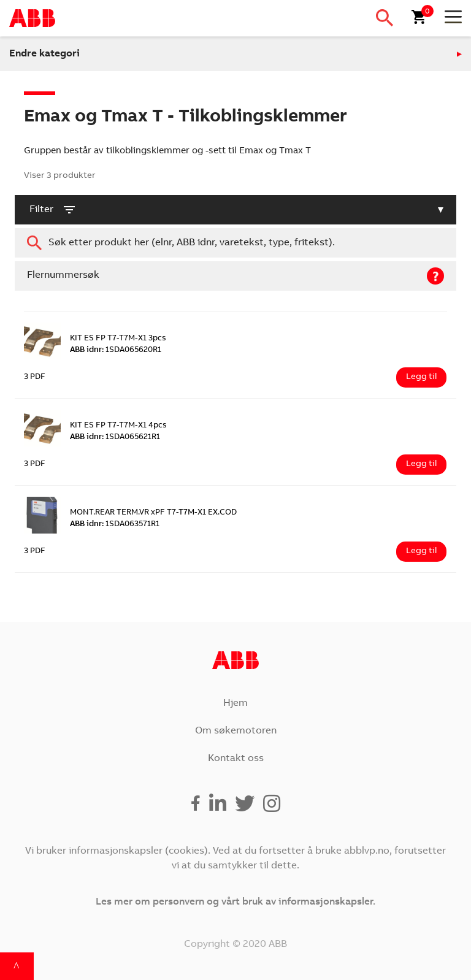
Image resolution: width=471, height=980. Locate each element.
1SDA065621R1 (115, 438)
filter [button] (53, 210)
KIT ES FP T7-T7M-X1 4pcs (118, 426)
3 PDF (35, 377)
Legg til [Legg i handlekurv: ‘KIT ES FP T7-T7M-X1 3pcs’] (421, 377)
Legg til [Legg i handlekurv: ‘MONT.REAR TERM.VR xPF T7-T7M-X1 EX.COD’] (421, 551)
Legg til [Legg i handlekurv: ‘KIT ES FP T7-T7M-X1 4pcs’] (421, 464)
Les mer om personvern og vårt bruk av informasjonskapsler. (235, 902)
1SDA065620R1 (116, 350)
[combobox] (235, 243)
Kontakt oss (236, 759)
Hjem (235, 703)
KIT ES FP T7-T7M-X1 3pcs (118, 339)
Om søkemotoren (236, 731)
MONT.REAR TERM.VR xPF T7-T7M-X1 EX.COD (153, 513)
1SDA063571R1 (115, 525)
